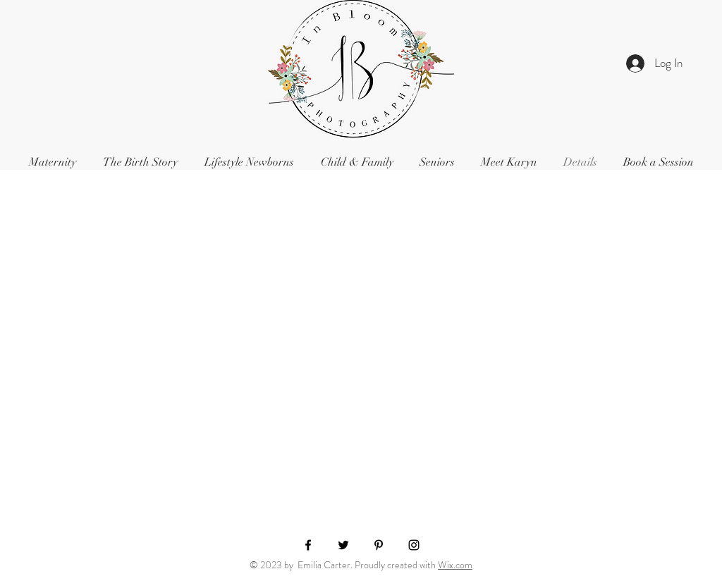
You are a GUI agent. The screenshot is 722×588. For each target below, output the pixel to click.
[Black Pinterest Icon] (379, 545)
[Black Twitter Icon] (343, 545)
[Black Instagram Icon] (414, 545)
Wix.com (455, 565)
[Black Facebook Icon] (308, 545)
